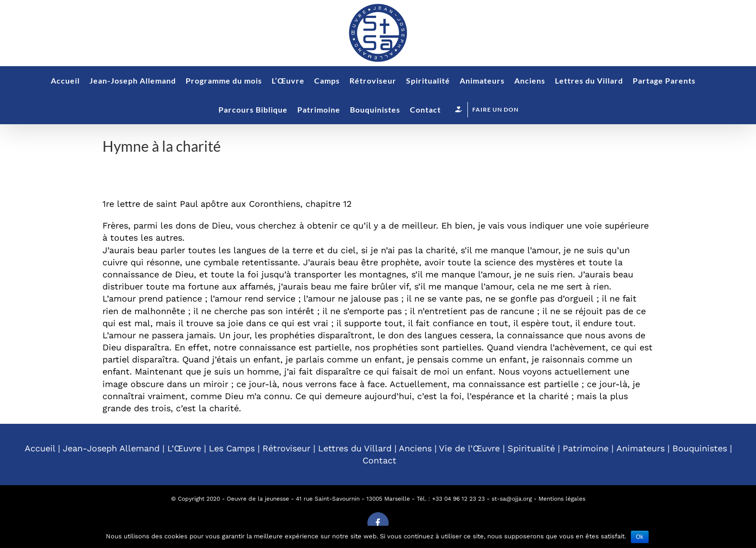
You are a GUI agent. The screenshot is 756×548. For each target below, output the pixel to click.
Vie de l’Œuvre (469, 448)
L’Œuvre (184, 448)
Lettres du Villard (355, 448)
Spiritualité (531, 448)
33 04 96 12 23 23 (460, 499)
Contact (379, 460)
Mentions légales (562, 499)
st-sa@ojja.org (512, 499)
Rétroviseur (286, 448)
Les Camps (232, 448)
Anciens (415, 448)
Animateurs (640, 448)
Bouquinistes (700, 448)
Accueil (40, 448)
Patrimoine (586, 448)
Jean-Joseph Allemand (111, 448)
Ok (640, 537)
